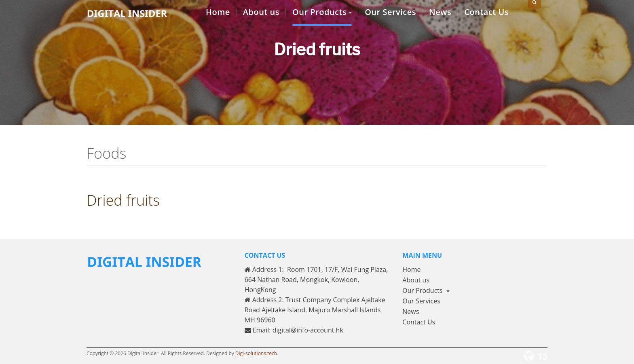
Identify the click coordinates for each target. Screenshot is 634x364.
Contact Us (419, 322)
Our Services (421, 301)
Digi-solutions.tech (256, 353)
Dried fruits (123, 200)
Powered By (535, 356)
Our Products (426, 290)
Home (411, 269)
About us (416, 280)
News (411, 311)
